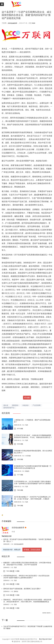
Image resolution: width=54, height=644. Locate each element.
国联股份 (15, 405)
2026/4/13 (7, 567)
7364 (17, 506)
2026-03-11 (18, 487)
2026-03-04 (18, 502)
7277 (17, 475)
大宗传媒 (28, 456)
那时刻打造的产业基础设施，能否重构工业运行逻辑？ (22, 589)
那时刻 (16, 591)
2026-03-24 (18, 471)
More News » (47, 613)
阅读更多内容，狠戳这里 (12, 550)
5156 (17, 444)
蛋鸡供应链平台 (9, 408)
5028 (34, 23)
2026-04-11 (18, 440)
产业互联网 (37, 405)
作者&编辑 (6, 521)
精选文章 (6, 556)
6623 (6, 584)
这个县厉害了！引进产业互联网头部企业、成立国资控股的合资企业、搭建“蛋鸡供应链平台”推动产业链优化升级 (27, 15)
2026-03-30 (18, 456)
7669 (17, 490)
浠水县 (6, 405)
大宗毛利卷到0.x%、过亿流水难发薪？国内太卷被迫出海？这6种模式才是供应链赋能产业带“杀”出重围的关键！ (32, 484)
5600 (6, 608)
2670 (17, 429)
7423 (6, 571)
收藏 (27, 398)
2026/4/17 (7, 604)
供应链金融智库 (13, 23)
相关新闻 (6, 413)
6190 (6, 595)
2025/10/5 (7, 544)
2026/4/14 (7, 581)
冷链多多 (25, 405)
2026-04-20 (18, 425)
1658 (17, 459)
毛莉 (27, 425)
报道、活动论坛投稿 (32, 550)
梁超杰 (27, 471)
